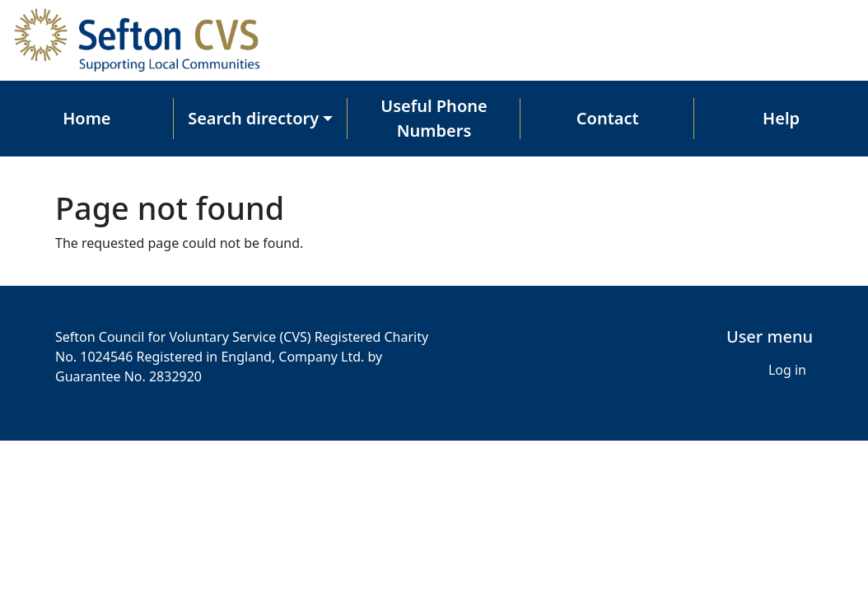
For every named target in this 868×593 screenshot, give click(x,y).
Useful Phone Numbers (434, 118)
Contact (608, 118)
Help (781, 118)
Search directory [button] (253, 118)
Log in (787, 370)
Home (86, 118)
